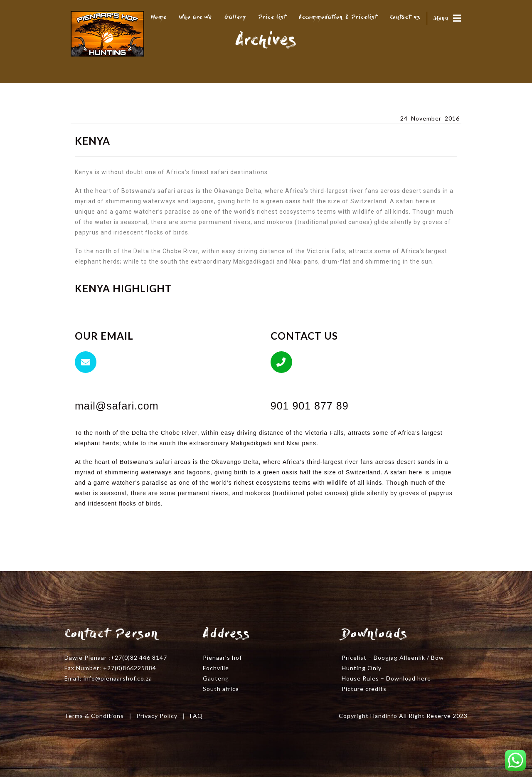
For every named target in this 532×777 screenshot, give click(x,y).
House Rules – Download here (386, 678)
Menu (447, 19)
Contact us (405, 17)
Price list (272, 17)
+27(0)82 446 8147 (139, 657)
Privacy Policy (157, 716)
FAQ (196, 716)
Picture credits (364, 689)
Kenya (81, 118)
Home (159, 17)
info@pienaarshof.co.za (118, 678)
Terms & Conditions (94, 716)
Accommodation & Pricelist (338, 17)
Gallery (235, 17)
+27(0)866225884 (130, 668)
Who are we (196, 17)
